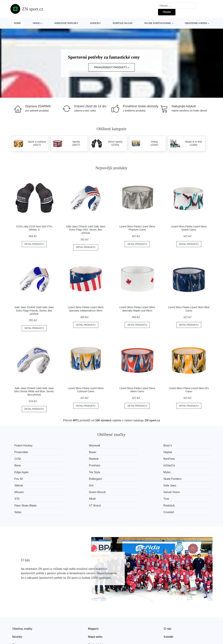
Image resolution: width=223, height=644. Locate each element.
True (121, 485)
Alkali (70, 485)
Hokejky (96, 23)
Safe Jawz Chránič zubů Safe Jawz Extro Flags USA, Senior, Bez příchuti (86, 230)
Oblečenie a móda (196, 23)
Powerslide (177, 446)
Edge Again (22, 465)
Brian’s (123, 446)
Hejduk (71, 452)
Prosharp (124, 459)
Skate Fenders (76, 472)
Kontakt (168, 616)
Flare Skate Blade (181, 485)
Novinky (17, 616)
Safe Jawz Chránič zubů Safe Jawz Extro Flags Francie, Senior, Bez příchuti (34, 310)
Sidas (122, 491)
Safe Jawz (21, 478)
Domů (17, 23)
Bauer (19, 452)
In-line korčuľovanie (158, 23)
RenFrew (20, 459)
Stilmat (123, 472)
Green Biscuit (127, 478)
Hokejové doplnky (66, 23)
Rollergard (21, 472)
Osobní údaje (96, 624)
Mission (71, 478)
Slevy (16, 624)
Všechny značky (22, 608)
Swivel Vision (179, 478)
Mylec (122, 465)
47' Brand (21, 491)
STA (17, 485)
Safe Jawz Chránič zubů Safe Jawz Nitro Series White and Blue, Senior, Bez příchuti (34, 391)
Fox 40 (175, 465)
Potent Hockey (24, 446)
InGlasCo (176, 459)
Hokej (37, 23)
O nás (168, 608)
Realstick (72, 491)
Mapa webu (95, 616)
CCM (122, 452)
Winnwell (72, 446)
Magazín (93, 608)
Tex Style (72, 465)
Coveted (176, 491)
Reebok (175, 452)
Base (70, 459)
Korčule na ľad (123, 23)
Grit (173, 472)
